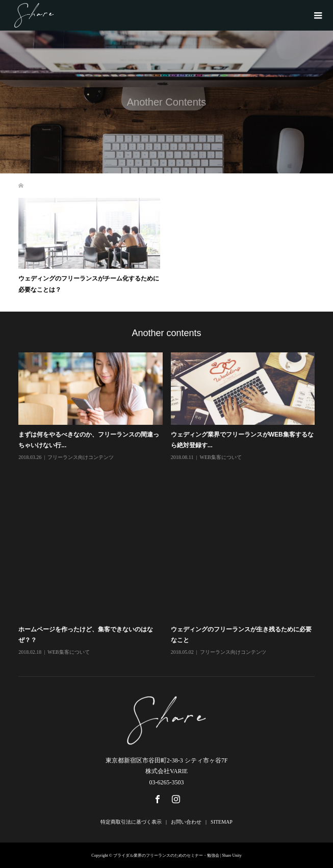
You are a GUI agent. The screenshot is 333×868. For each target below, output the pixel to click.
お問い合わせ (186, 822)
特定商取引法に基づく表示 (131, 822)
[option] (170, 505)
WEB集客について (220, 457)
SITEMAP (222, 822)
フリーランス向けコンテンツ (81, 457)
